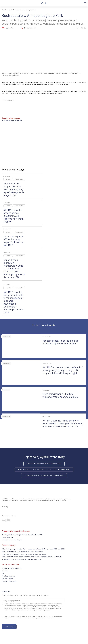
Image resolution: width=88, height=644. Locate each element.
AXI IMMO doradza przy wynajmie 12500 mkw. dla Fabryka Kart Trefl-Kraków (14, 216)
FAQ (3, 573)
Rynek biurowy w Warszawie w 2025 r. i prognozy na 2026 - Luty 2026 (24, 554)
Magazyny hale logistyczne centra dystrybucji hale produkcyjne (44, 470)
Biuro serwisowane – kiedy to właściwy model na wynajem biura (61, 395)
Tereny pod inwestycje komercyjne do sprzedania (44, 475)
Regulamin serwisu (8, 579)
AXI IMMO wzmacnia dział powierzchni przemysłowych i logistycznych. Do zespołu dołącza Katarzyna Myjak (63, 370)
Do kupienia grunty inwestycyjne (12, 540)
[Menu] (85, 3)
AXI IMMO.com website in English (12, 568)
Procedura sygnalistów (9, 581)
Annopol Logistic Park (49, 73)
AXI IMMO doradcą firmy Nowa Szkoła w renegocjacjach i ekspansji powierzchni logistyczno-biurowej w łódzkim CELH (14, 302)
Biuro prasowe (6, 337)
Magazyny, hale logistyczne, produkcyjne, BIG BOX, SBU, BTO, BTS (22, 535)
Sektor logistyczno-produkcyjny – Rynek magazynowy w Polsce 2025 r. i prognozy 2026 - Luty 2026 (33, 549)
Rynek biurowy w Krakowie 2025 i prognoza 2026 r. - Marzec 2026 (22, 552)
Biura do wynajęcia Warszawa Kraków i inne (44, 464)
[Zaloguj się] (46, 3)
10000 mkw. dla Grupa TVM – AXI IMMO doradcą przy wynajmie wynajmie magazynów (14, 189)
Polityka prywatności (8, 576)
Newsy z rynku (19, 179)
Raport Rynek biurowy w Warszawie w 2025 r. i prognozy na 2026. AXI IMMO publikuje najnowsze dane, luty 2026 (14, 269)
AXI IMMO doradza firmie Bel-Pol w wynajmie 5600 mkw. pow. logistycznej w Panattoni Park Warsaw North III (63, 423)
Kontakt (4, 571)
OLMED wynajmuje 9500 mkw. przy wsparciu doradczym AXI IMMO (14, 241)
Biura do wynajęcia (8, 537)
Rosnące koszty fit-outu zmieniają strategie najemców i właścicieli (61, 342)
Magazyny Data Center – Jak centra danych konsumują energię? (22, 559)
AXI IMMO (4, 10)
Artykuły (10, 10)
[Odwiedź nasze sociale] (4, 520)
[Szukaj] (42, 3)
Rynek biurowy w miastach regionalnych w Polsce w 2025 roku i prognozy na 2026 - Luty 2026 (31, 557)
